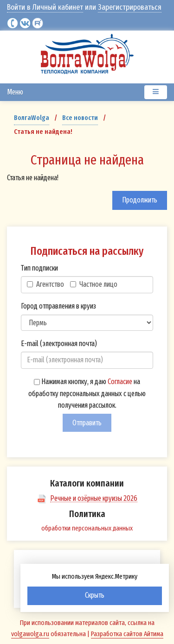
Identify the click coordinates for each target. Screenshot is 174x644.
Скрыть (95, 595)
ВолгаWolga (32, 118)
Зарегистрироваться (130, 7)
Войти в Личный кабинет (45, 7)
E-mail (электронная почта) (59, 344)
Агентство (45, 284)
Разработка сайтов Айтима (127, 634)
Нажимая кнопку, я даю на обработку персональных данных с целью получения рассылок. (87, 393)
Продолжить (140, 200)
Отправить (87, 423)
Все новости (80, 118)
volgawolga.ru (30, 634)
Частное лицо (94, 284)
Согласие (120, 382)
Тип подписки (39, 268)
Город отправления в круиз (58, 306)
